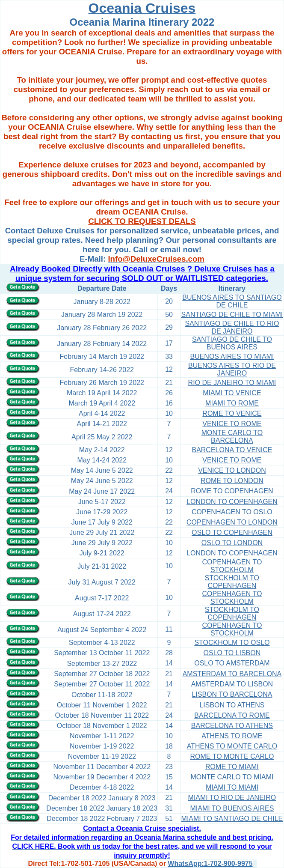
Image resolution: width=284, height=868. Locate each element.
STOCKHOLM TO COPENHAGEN (232, 582)
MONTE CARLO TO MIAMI (232, 777)
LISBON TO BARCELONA (232, 694)
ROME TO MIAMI (232, 767)
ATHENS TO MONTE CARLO (232, 746)
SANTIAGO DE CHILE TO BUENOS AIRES (232, 343)
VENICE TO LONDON (232, 470)
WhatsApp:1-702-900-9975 (210, 864)
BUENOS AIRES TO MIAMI (232, 356)
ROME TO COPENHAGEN (232, 491)
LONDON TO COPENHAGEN (232, 502)
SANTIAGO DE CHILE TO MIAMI (232, 315)
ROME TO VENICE (232, 413)
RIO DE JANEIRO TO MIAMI (232, 383)
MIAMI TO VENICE (232, 393)
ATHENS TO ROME (232, 736)
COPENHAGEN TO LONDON (232, 522)
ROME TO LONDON (232, 481)
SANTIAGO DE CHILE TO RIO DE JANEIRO (232, 327)
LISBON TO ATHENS (232, 705)
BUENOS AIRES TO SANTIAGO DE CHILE (232, 301)
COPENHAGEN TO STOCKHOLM (232, 566)
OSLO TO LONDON (232, 543)
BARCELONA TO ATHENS (232, 726)
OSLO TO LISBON (232, 653)
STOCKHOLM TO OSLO (232, 643)
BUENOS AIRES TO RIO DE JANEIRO (232, 369)
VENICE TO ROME (232, 424)
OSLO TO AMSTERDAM (232, 663)
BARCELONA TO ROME (232, 715)
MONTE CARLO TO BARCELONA (232, 437)
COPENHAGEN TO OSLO (232, 512)
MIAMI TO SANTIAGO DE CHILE (232, 819)
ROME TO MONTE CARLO (232, 756)
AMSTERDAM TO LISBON (232, 684)
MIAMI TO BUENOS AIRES (232, 808)
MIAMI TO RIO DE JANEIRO (232, 798)
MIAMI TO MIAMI (232, 787)
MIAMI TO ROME (232, 403)
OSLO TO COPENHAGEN (232, 532)
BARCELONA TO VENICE (232, 450)
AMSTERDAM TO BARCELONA (232, 674)
